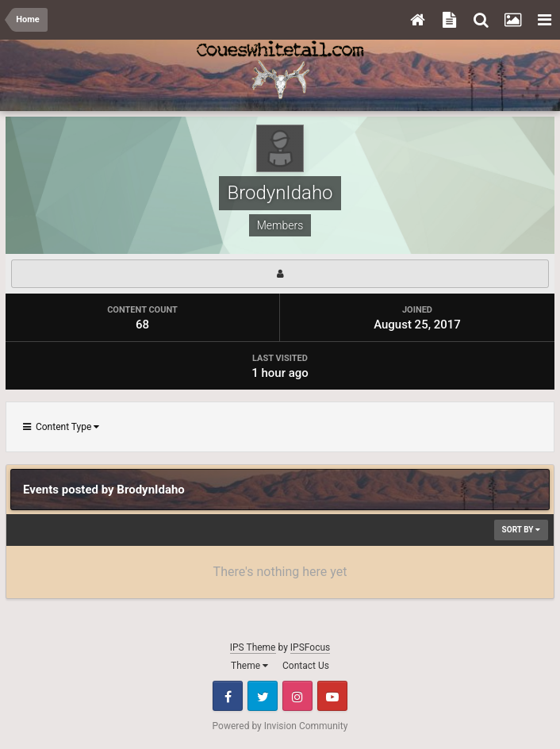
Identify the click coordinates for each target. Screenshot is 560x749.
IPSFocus (310, 647)
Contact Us (306, 666)
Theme (249, 666)
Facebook (228, 696)
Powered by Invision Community (280, 726)
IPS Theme (253, 647)
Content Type (61, 427)
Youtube (332, 696)
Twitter (263, 696)
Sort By (521, 530)
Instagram (297, 696)
